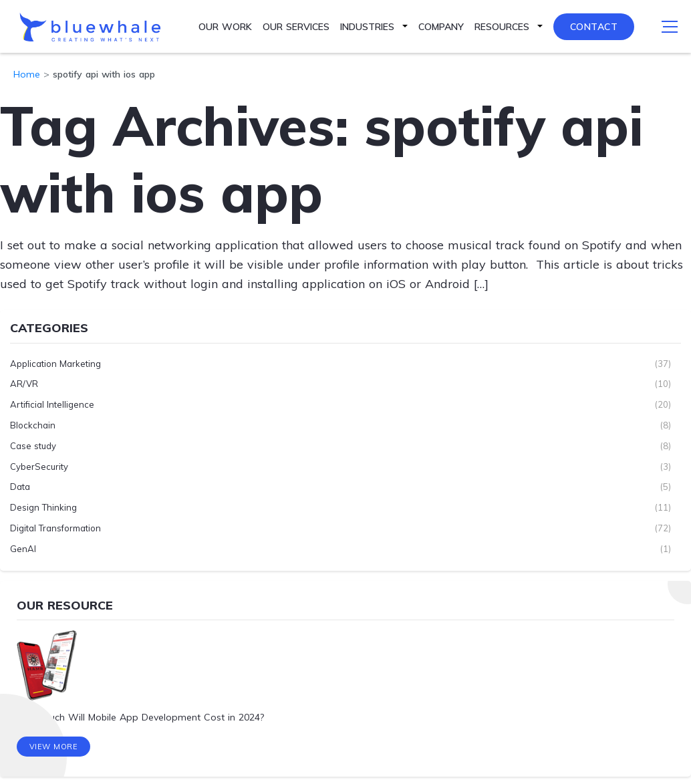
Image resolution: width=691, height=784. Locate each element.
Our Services (296, 27)
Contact (594, 27)
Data (20, 487)
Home (27, 74)
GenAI (23, 548)
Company (441, 27)
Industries (367, 27)
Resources (502, 27)
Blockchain (33, 425)
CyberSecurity (39, 466)
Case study (33, 445)
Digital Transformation (55, 528)
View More (54, 747)
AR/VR (24, 384)
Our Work (225, 27)
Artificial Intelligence (52, 404)
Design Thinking (43, 507)
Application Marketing (55, 363)
